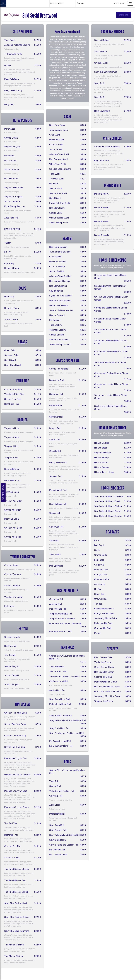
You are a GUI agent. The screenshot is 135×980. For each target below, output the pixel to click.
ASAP (82, 3)
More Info (124, 15)
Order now (119, 3)
